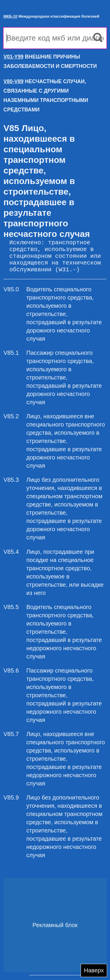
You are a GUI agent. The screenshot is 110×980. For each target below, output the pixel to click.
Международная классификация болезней (51, 16)
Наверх (94, 970)
